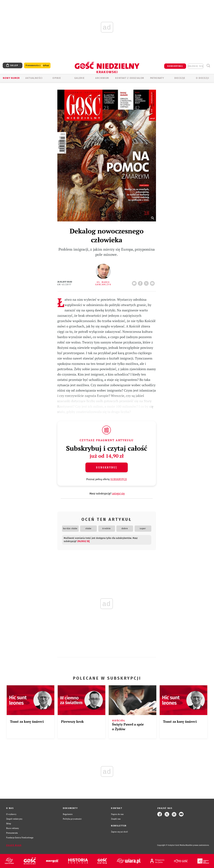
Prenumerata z (37, 66)
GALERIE (79, 78)
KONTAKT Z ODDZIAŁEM (130, 78)
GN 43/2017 (64, 285)
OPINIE (57, 78)
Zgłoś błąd (14, 845)
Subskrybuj (106, 467)
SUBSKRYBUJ (175, 66)
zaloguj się (196, 66)
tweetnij (147, 282)
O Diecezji (202, 78)
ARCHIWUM (102, 78)
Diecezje (180, 78)
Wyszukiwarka (208, 66)
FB (141, 282)
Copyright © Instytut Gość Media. (171, 845)
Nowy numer (11, 78)
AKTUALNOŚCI (34, 78)
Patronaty (157, 78)
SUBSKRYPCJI (119, 479)
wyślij (153, 282)
